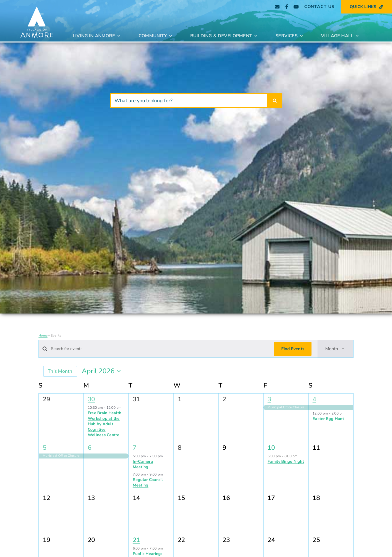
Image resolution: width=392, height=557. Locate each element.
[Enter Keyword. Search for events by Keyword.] (159, 349)
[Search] (275, 100)
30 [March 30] (91, 399)
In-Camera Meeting (143, 464)
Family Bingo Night (286, 461)
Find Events (293, 349)
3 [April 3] (269, 399)
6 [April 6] (90, 448)
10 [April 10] (271, 448)
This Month (60, 371)
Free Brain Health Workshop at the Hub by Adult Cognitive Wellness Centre (104, 424)
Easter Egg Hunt (328, 419)
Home (43, 335)
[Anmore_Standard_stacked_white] (37, 6)
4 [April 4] (314, 399)
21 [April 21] (136, 540)
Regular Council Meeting (148, 482)
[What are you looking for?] (189, 100)
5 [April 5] (45, 448)
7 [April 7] (135, 448)
